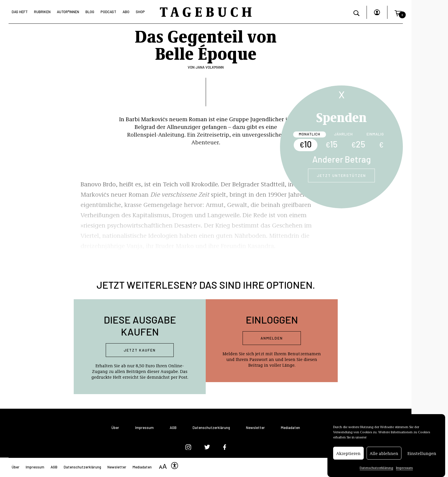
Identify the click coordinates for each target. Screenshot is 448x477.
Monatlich (310, 134)
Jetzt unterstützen (341, 175)
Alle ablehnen (384, 453)
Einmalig (375, 134)
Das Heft (20, 12)
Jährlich (343, 134)
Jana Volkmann (210, 67)
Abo (126, 12)
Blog (90, 12)
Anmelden (272, 338)
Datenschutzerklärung (376, 468)
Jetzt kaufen (140, 350)
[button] (398, 12)
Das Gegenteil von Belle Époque (206, 44)
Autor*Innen (68, 12)
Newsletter (255, 428)
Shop (140, 12)
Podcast (108, 12)
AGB (173, 428)
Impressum (404, 468)
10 (306, 144)
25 (358, 144)
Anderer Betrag (342, 159)
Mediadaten (290, 428)
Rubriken (42, 12)
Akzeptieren (348, 453)
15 (331, 144)
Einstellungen (422, 453)
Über (115, 428)
